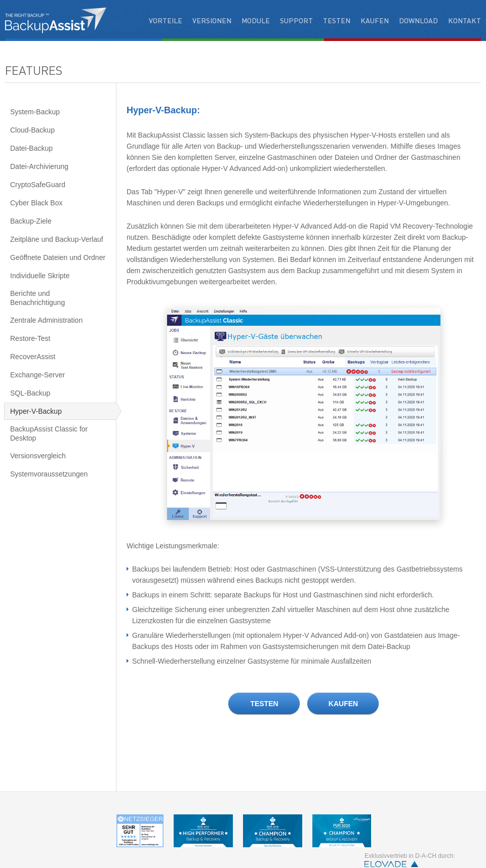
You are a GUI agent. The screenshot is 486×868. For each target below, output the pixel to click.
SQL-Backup (30, 393)
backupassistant (56, 20)
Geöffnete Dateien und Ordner (58, 257)
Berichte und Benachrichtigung (37, 298)
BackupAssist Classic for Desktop (49, 433)
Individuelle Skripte (40, 276)
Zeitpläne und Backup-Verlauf (57, 239)
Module (256, 20)
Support (296, 20)
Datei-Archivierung (39, 166)
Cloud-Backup (32, 130)
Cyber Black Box (36, 203)
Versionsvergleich (38, 456)
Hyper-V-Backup (36, 411)
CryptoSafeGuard (38, 185)
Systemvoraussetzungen (49, 474)
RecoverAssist (33, 357)
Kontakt (464, 20)
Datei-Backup (31, 148)
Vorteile (166, 20)
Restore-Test (30, 338)
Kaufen (375, 20)
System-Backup (35, 112)
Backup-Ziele (31, 221)
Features (34, 70)
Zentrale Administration (46, 320)
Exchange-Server (37, 375)
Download (418, 20)
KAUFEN (343, 704)
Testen (337, 20)
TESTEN (264, 704)
